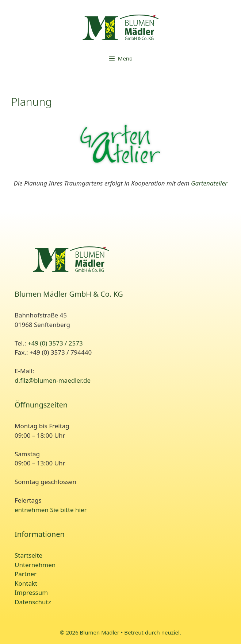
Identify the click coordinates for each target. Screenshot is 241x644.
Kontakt (26, 583)
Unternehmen (35, 565)
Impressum (31, 592)
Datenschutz (33, 602)
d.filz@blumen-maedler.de (53, 380)
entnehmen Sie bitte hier (51, 510)
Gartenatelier (209, 183)
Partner (26, 574)
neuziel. (171, 632)
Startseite (28, 555)
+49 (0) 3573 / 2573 (55, 343)
